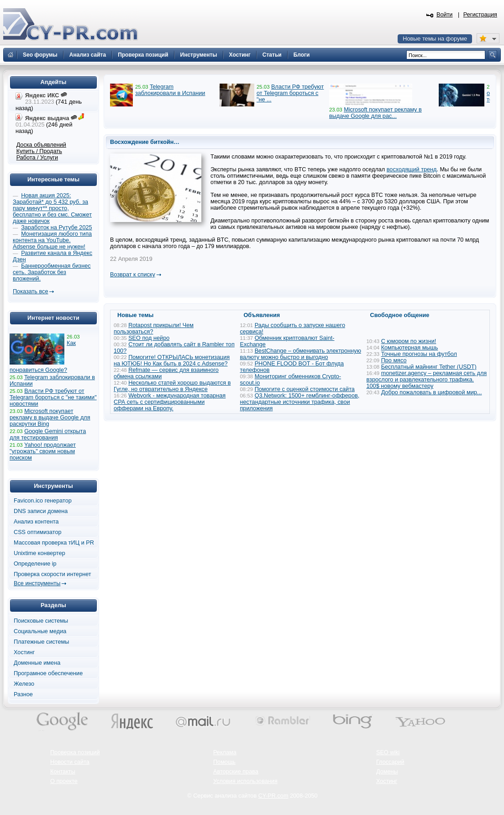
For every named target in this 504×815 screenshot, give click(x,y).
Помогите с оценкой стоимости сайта (305, 389)
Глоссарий (390, 762)
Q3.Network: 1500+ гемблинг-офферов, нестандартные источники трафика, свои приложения (300, 402)
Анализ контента (36, 522)
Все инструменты (37, 583)
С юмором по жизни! (409, 341)
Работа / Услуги (37, 158)
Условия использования (245, 781)
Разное (23, 694)
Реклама (225, 752)
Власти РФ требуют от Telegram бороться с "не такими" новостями (53, 397)
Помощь (224, 762)
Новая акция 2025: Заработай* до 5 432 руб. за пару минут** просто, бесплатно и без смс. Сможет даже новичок (52, 208)
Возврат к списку (133, 275)
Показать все (30, 291)
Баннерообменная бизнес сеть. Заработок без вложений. (52, 272)
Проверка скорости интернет (52, 574)
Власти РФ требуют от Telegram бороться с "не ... (290, 93)
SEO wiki (388, 752)
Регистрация (480, 15)
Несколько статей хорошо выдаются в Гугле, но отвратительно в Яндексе (172, 386)
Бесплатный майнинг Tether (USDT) (429, 367)
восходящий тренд (412, 169)
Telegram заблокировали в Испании (170, 90)
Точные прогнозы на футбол (419, 354)
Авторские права (236, 772)
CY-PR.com (273, 796)
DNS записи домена (41, 511)
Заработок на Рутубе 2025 (56, 228)
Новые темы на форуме (435, 39)
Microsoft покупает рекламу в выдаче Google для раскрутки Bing (50, 418)
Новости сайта (70, 762)
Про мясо (394, 360)
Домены (387, 772)
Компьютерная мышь (410, 348)
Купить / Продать (39, 151)
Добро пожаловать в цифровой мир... (432, 392)
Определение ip (35, 564)
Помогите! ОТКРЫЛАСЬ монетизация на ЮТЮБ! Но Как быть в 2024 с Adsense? (172, 360)
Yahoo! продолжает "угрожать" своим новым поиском (43, 451)
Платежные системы (41, 642)
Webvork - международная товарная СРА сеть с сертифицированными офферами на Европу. (170, 402)
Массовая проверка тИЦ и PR (54, 543)
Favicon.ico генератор (43, 501)
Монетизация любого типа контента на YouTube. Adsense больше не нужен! (52, 240)
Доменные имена (37, 663)
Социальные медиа (40, 631)
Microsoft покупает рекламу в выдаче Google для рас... (375, 113)
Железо (24, 684)
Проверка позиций (75, 752)
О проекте (64, 781)
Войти (445, 15)
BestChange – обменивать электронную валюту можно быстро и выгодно (301, 354)
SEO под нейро (149, 338)
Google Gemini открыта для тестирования (48, 434)
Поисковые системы (41, 621)
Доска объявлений (41, 145)
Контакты (63, 772)
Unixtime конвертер (39, 553)
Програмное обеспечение (48, 673)
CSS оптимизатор (38, 532)
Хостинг (24, 652)
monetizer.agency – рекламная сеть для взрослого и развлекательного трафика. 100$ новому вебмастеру (427, 380)
